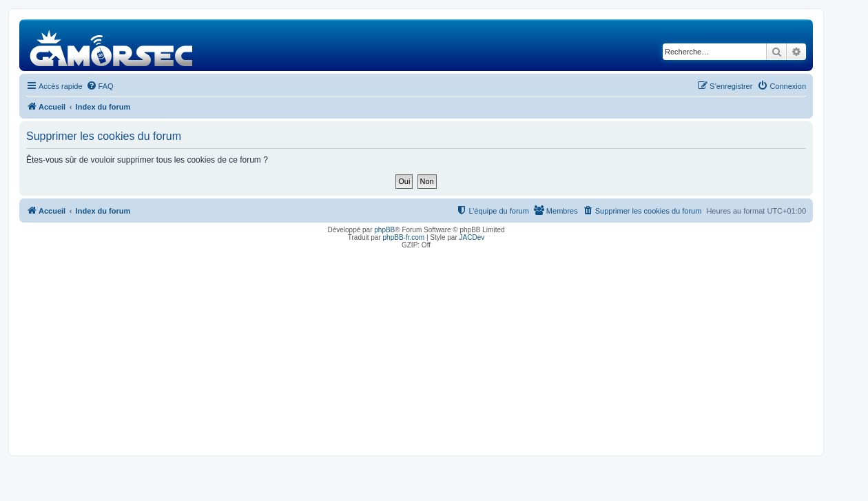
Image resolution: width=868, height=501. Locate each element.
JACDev (472, 237)
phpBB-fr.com (404, 237)
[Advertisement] (416, 349)
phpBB (384, 230)
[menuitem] (100, 86)
